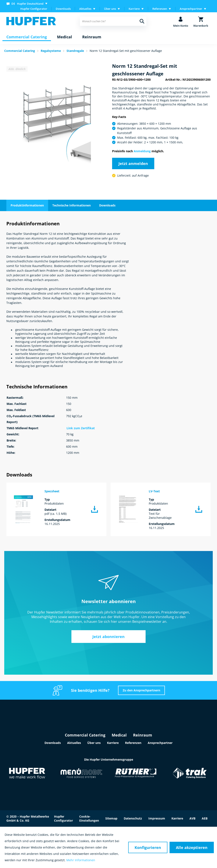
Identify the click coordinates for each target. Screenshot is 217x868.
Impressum (157, 818)
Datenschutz (133, 818)
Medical (119, 735)
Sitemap (111, 818)
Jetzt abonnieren (108, 637)
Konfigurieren (148, 847)
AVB (192, 818)
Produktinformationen (27, 205)
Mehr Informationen (81, 860)
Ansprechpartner (160, 743)
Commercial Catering (85, 735)
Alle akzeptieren (192, 847)
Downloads (63, 9)
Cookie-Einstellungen (89, 818)
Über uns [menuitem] (110, 9)
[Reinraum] (92, 37)
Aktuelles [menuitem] (85, 9)
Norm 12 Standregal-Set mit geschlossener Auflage (126, 51)
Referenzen (133, 743)
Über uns (94, 743)
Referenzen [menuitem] (160, 9)
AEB (205, 818)
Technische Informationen (72, 205)
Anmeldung (142, 151)
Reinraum (143, 735)
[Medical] (65, 37)
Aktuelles (74, 743)
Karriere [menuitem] (134, 9)
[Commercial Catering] (27, 37)
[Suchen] (142, 21)
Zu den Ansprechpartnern (141, 690)
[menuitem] (28, 3)
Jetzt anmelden (133, 163)
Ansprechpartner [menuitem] (191, 9)
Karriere (113, 743)
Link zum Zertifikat (81, 428)
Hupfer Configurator (34, 9)
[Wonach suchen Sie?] (113, 21)
